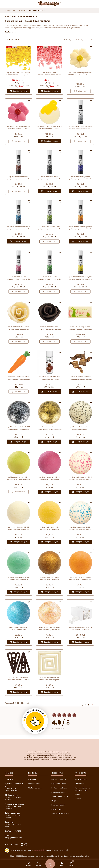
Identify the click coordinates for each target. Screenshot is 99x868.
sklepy (54, 801)
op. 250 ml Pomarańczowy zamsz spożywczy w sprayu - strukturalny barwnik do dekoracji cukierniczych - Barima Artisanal (80, 228)
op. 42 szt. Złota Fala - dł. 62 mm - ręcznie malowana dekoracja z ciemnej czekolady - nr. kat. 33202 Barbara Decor (80, 378)
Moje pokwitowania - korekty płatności (83, 789)
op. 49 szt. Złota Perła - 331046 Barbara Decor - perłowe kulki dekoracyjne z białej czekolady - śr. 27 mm (49, 629)
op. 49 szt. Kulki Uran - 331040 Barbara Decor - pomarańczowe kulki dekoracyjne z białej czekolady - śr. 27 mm (80, 579)
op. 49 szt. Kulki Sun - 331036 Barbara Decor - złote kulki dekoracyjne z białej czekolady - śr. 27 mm (49, 579)
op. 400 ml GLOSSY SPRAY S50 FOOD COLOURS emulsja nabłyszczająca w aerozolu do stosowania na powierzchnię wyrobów (49, 378)
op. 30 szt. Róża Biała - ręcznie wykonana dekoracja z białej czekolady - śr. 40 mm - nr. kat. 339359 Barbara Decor (19, 328)
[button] (62, 864)
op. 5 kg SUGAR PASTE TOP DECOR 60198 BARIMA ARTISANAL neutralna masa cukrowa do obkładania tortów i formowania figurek (80, 629)
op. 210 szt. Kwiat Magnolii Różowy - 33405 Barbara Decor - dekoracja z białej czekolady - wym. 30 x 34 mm (18, 128)
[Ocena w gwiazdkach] (64, 715)
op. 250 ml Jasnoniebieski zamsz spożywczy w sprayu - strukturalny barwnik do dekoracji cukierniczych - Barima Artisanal (19, 228)
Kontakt (9, 773)
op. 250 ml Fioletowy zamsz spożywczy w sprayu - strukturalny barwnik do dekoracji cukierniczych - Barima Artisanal (80, 178)
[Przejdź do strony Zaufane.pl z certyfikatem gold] (35, 721)
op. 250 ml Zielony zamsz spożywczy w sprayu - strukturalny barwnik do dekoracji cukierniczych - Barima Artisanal (49, 278)
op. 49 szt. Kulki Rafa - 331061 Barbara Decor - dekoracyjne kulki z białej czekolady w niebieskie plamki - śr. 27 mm (80, 528)
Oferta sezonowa (35, 788)
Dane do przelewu (58, 805)
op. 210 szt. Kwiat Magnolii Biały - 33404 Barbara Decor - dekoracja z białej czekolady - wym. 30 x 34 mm (80, 74)
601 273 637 (16, 815)
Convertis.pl (85, 856)
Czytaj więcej (11, 32)
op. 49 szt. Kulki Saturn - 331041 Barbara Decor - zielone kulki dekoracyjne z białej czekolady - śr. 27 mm (18, 579)
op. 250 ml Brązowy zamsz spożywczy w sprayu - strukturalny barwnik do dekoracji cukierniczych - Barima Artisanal (19, 178)
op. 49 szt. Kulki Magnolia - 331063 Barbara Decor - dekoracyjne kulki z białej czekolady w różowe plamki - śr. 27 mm (80, 478)
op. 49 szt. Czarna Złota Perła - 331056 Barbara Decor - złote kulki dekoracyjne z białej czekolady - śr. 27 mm (49, 428)
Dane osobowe (81, 779)
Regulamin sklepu (59, 784)
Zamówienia (80, 784)
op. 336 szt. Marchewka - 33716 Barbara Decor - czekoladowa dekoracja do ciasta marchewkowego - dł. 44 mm (18, 378)
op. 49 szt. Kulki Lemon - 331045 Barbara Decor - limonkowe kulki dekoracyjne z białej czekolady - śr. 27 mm (18, 478)
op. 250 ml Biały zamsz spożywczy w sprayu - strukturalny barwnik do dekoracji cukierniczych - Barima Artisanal (80, 128)
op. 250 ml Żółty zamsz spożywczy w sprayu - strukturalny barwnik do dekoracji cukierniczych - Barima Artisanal (80, 278)
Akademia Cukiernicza (60, 813)
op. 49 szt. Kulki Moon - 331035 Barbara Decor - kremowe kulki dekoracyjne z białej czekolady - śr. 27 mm (18, 528)
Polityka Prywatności (59, 779)
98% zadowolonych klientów (22, 850)
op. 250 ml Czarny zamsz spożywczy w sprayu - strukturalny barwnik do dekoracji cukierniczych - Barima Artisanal (49, 178)
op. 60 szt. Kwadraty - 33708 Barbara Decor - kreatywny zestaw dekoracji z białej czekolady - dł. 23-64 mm (49, 679)
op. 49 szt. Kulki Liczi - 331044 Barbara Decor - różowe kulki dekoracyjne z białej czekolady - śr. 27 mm (49, 478)
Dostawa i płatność (59, 788)
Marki (23, 10)
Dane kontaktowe (58, 792)
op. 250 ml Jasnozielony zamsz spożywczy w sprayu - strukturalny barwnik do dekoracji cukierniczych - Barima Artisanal (49, 228)
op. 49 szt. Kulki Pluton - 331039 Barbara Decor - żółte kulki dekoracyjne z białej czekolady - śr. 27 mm (49, 528)
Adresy (77, 794)
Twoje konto (81, 773)
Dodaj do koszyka (19, 91)
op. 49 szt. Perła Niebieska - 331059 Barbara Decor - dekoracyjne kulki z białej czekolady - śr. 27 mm (19, 629)
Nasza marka (57, 809)
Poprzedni (82, 705)
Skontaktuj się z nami (60, 796)
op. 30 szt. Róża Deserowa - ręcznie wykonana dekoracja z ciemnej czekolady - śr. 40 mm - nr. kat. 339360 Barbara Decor (49, 328)
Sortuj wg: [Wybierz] (84, 40)
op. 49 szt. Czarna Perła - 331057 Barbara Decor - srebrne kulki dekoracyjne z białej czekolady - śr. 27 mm (18, 428)
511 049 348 (16, 806)
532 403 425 (17, 824)
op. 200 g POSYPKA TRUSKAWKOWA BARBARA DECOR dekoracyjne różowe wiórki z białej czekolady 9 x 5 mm (49, 74)
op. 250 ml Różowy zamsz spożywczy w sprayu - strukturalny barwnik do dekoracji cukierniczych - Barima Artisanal (19, 278)
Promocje (32, 779)
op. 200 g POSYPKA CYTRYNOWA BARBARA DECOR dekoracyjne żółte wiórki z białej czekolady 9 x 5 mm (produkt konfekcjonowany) (18, 74)
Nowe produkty (34, 784)
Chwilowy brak (80, 91)
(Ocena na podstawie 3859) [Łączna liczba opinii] (57, 850)
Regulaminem (32, 756)
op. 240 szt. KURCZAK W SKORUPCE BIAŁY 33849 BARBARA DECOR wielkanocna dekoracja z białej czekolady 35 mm (49, 128)
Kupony (78, 799)
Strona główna (11, 10)
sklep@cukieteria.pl (13, 838)
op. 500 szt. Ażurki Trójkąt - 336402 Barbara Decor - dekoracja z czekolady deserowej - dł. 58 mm (19, 679)
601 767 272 (16, 797)
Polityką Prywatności (48, 756)
